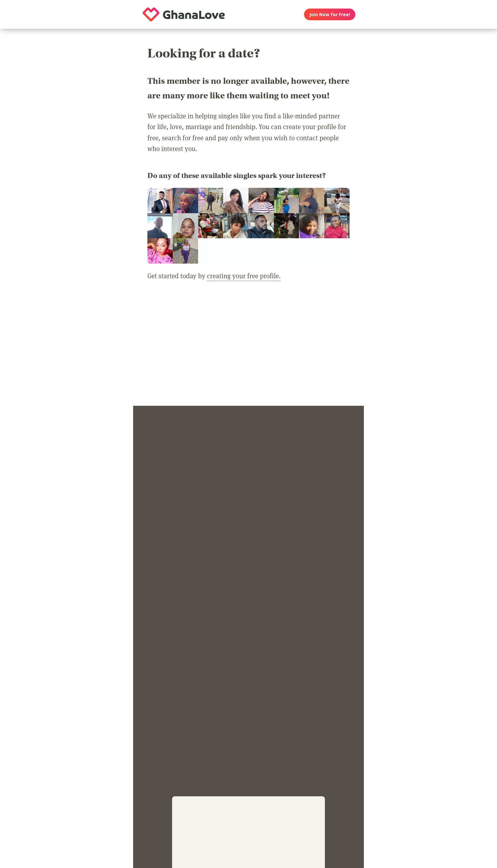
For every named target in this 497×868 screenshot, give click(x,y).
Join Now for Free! (330, 14)
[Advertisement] (248, 347)
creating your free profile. (244, 276)
